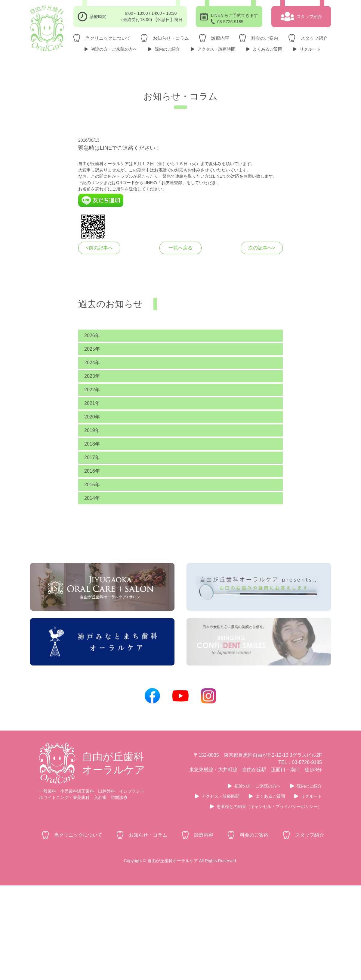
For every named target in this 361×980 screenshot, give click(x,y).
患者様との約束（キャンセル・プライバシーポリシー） (269, 901)
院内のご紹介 (167, 49)
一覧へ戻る (180, 310)
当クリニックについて (108, 38)
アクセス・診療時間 (216, 49)
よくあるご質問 (267, 49)
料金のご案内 (265, 38)
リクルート (310, 49)
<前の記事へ (99, 310)
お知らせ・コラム (171, 38)
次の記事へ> (262, 310)
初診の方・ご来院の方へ (114, 49)
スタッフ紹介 (314, 38)
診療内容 (220, 38)
